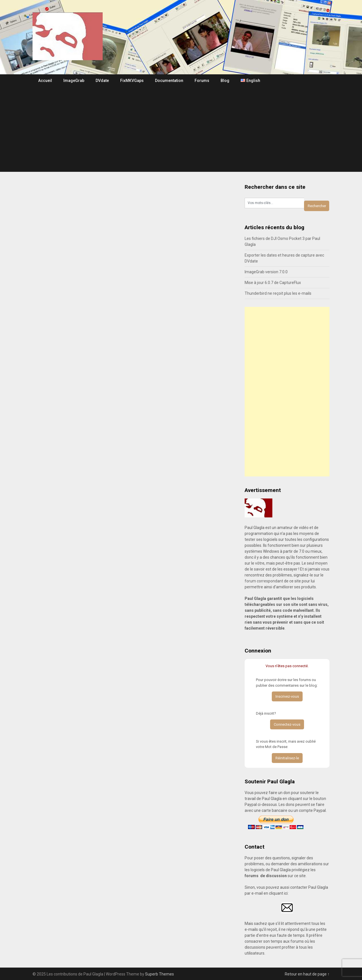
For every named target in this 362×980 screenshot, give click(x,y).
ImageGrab (74, 81)
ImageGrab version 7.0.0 (266, 272)
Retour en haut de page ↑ (307, 974)
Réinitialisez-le (287, 758)
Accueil (45, 81)
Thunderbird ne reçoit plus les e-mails (278, 293)
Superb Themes (160, 974)
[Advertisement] (181, 129)
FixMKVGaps (132, 81)
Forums (202, 81)
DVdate (102, 81)
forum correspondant (264, 581)
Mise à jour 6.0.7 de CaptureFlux (273, 283)
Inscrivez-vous (287, 696)
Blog (225, 81)
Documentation (169, 81)
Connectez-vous (287, 724)
